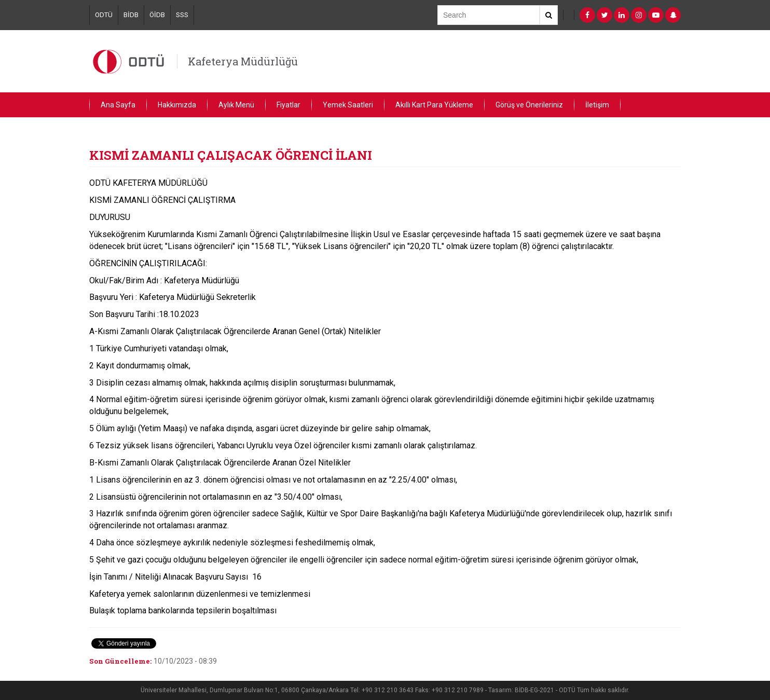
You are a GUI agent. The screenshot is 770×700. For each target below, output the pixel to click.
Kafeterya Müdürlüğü (243, 61)
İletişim (597, 105)
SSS (182, 15)
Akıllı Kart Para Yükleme (434, 105)
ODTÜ (104, 15)
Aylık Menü (236, 105)
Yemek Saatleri (348, 105)
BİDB (131, 15)
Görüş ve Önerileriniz (529, 105)
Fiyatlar (288, 105)
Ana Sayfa (118, 105)
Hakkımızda (177, 105)
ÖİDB (157, 15)
